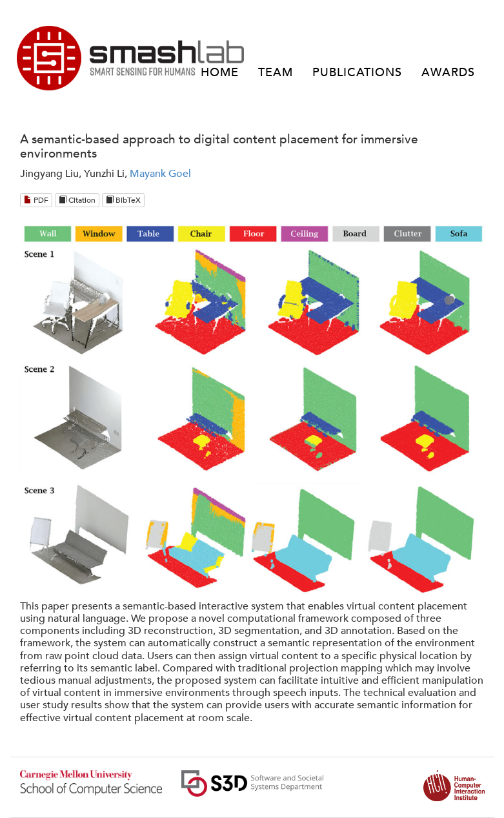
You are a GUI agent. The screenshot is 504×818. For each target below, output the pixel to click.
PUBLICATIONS (357, 73)
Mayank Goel (160, 174)
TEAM (276, 73)
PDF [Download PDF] (36, 200)
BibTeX (123, 200)
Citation (77, 200)
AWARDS (448, 73)
